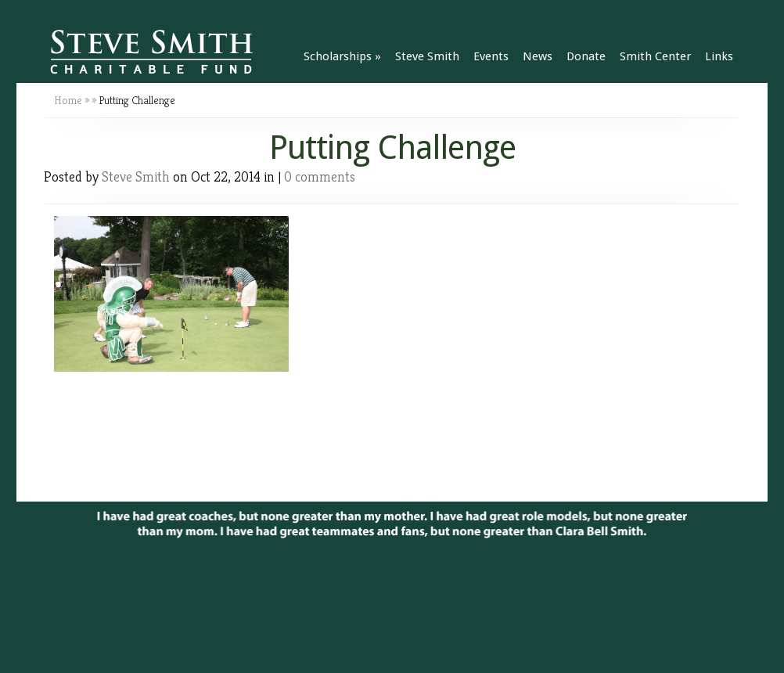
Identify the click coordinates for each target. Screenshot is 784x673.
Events (491, 56)
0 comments (320, 176)
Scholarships (342, 56)
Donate (586, 56)
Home (68, 100)
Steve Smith (427, 56)
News (538, 56)
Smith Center (655, 56)
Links (719, 56)
